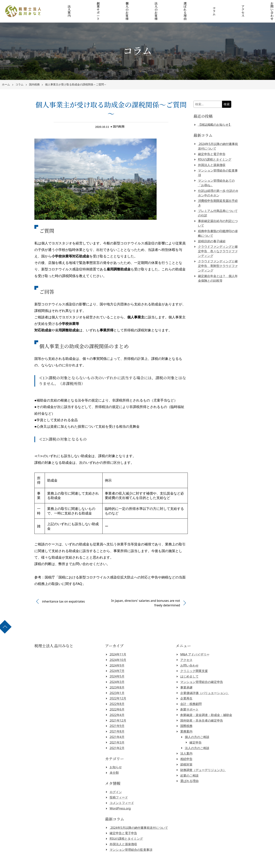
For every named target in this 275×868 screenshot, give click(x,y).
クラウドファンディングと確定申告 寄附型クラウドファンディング (218, 256)
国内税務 (34, 74)
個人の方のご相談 (197, 727)
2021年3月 (117, 732)
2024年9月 (117, 655)
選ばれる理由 (182, 6)
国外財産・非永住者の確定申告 (202, 710)
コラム (209, 6)
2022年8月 (117, 694)
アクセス (235, 6)
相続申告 (186, 749)
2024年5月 (117, 666)
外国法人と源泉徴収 (212, 155)
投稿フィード (119, 787)
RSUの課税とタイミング (215, 149)
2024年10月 (118, 650)
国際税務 (186, 716)
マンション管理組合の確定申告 (202, 672)
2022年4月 (117, 705)
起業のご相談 (189, 765)
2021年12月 (118, 710)
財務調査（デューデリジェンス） (203, 760)
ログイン (116, 782)
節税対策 (186, 754)
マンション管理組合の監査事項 (131, 839)
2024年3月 (117, 672)
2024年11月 (118, 644)
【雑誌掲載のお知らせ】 (215, 114)
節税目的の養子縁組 (212, 231)
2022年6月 (117, 699)
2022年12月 (118, 688)
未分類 (114, 763)
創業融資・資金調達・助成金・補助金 (206, 705)
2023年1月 (117, 683)
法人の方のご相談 (197, 738)
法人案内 (76, 6)
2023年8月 (117, 677)
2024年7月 (117, 661)
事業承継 (186, 677)
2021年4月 (117, 727)
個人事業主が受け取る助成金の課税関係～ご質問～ (76, 74)
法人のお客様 (156, 6)
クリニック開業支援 (194, 661)
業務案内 (186, 721)
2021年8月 (117, 721)
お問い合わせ (262, 6)
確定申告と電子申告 (212, 144)
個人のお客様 (129, 6)
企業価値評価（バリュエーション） (205, 683)
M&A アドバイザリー (195, 644)
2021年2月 (117, 738)
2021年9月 (117, 716)
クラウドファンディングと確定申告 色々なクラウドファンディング (218, 241)
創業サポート (103, 6)
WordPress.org (120, 798)
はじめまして (189, 666)
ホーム (6, 74)
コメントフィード (122, 793)
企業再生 (186, 688)
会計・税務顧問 (191, 694)
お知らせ (116, 757)
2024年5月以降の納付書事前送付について (139, 817)
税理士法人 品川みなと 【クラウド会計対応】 (139, 864)
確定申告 (196, 732)
